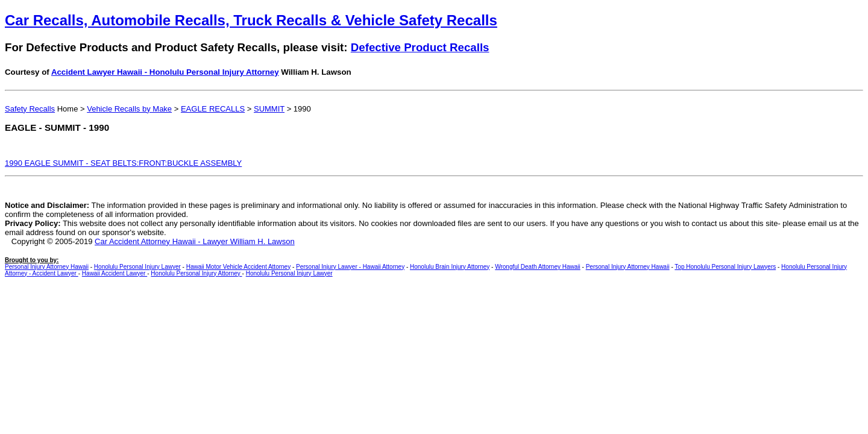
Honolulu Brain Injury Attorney (450, 267)
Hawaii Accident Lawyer (115, 273)
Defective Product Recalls (420, 47)
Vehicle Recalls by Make (129, 109)
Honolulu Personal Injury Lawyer (137, 267)
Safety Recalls (30, 109)
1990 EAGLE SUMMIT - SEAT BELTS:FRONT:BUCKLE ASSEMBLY (123, 163)
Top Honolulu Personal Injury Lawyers (725, 267)
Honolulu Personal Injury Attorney (196, 273)
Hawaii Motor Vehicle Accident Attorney (238, 267)
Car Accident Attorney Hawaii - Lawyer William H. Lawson (195, 241)
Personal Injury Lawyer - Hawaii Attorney (350, 267)
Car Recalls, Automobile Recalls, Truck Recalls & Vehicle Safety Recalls (251, 20)
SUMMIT (269, 109)
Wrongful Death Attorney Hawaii (538, 267)
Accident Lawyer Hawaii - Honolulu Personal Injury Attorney (165, 72)
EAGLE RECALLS (213, 109)
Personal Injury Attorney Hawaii (47, 267)
